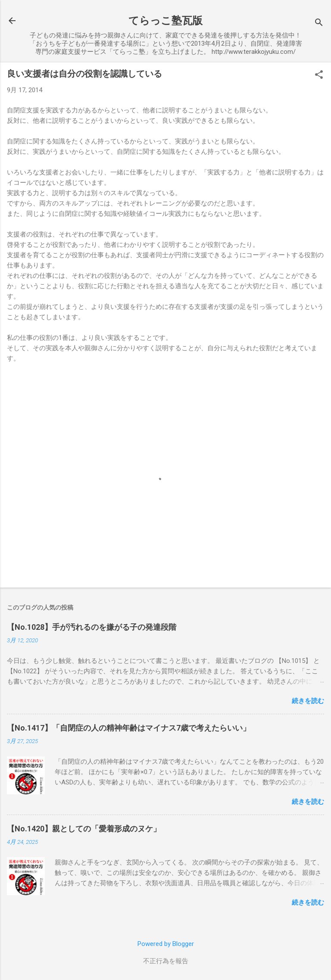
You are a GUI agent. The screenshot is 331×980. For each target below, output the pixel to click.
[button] (319, 75)
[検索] (319, 23)
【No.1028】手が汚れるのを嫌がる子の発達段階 (92, 627)
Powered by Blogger (166, 944)
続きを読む (308, 701)
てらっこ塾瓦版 (165, 21)
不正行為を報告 (166, 961)
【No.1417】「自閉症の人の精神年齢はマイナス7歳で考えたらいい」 (129, 728)
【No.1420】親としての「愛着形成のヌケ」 (84, 829)
